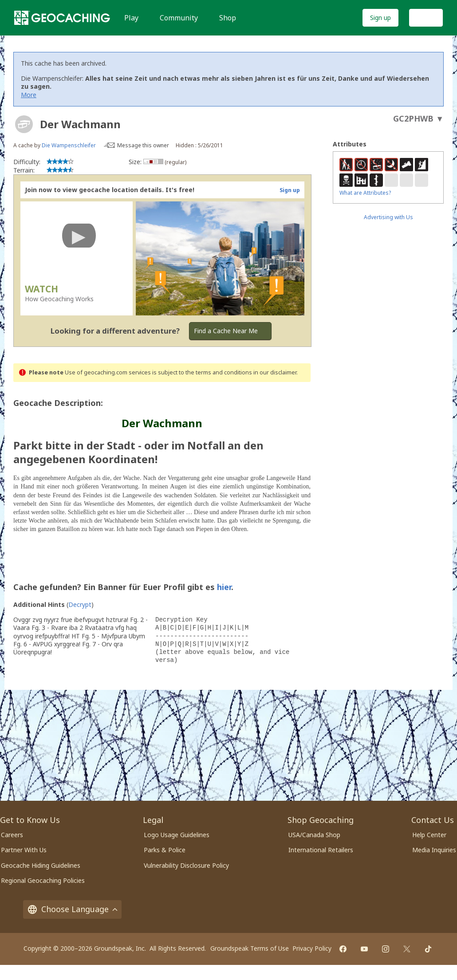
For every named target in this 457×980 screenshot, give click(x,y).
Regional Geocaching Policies (43, 880)
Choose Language (72, 909)
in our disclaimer (275, 372)
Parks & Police (165, 850)
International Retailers (321, 850)
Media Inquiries (434, 850)
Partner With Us (24, 850)
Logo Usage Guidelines (177, 835)
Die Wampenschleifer (69, 145)
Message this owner (143, 145)
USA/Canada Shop (314, 835)
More (29, 95)
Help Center (429, 835)
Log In (426, 18)
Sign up (380, 18)
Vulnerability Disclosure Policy (186, 865)
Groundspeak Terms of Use (250, 948)
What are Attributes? (365, 193)
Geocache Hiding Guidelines (41, 865)
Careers (12, 835)
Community (179, 18)
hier (224, 587)
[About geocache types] (24, 124)
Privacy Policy (312, 948)
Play (131, 18)
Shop (228, 18)
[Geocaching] (62, 18)
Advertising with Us (388, 217)
